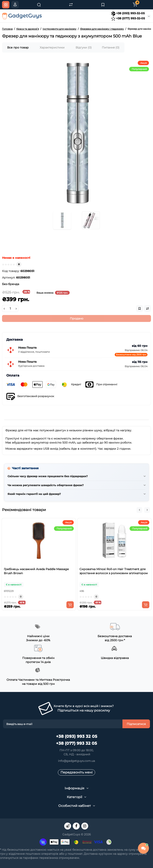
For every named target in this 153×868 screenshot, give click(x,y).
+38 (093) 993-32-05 (128, 13)
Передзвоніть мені (76, 772)
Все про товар (18, 47)
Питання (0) (111, 47)
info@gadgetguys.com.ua (76, 761)
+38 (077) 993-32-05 (128, 18)
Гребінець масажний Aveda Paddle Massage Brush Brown (36, 571)
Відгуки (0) (84, 47)
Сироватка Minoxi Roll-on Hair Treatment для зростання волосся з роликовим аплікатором (114, 571)
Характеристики (52, 47)
